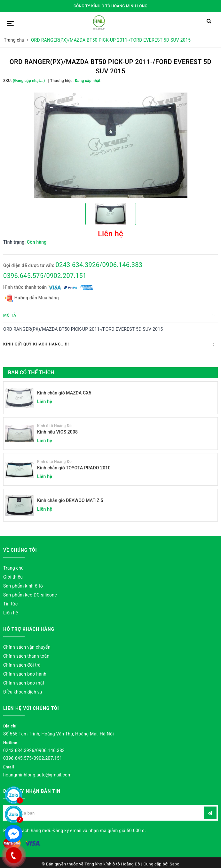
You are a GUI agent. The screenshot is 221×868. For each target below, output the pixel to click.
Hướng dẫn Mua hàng (32, 298)
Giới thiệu (13, 577)
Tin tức (10, 604)
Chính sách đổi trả (22, 665)
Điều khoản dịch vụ (23, 692)
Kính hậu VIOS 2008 (57, 432)
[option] (110, 145)
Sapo (175, 864)
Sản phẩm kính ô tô (23, 586)
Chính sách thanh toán (26, 656)
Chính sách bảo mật (24, 683)
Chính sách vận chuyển (27, 647)
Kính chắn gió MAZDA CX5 (64, 393)
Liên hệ (11, 613)
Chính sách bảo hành (25, 674)
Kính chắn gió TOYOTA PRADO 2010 (74, 468)
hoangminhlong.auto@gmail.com (37, 775)
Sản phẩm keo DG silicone (30, 595)
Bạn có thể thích (31, 373)
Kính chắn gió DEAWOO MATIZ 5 (70, 500)
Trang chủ (13, 568)
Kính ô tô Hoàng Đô (54, 426)
